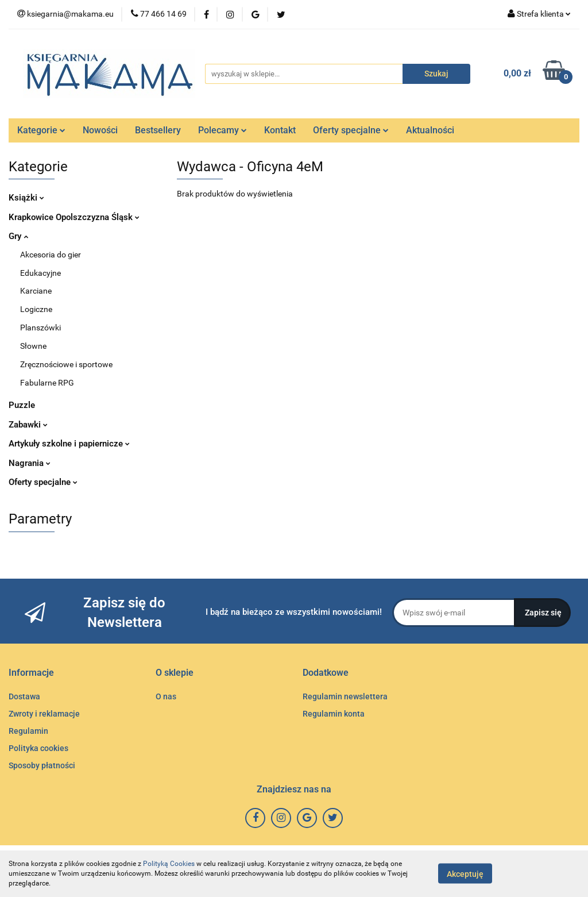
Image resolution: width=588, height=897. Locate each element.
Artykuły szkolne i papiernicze (69, 444)
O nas (166, 696)
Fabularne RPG (47, 383)
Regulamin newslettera (345, 696)
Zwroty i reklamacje (44, 714)
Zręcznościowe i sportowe (66, 364)
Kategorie (41, 130)
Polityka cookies (38, 748)
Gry (18, 236)
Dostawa (24, 696)
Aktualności (430, 130)
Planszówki (40, 328)
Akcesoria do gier (51, 255)
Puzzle (22, 405)
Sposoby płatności (42, 765)
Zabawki (28, 425)
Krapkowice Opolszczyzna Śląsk (74, 217)
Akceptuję (465, 874)
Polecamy (223, 130)
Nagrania (30, 463)
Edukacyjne (40, 273)
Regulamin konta (334, 714)
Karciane (36, 291)
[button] (31, 673)
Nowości (100, 130)
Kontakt (280, 130)
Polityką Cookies (169, 864)
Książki (26, 198)
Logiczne (36, 309)
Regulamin (28, 731)
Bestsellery (158, 130)
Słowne (33, 346)
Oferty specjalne (351, 130)
